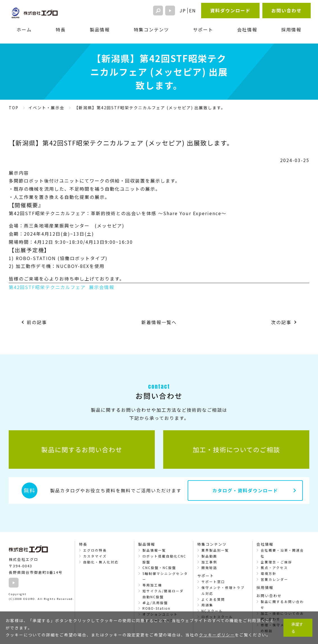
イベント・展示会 (46, 108)
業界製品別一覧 (215, 550)
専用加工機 (152, 585)
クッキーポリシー (217, 635)
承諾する (297, 628)
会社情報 (247, 29)
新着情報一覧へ (159, 322)
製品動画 (209, 556)
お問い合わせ (287, 10)
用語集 (207, 605)
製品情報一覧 (154, 550)
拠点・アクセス (274, 568)
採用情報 (291, 29)
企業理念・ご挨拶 (276, 562)
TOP (14, 108)
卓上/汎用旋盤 (155, 603)
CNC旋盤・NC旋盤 (159, 568)
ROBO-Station (156, 608)
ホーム (24, 29)
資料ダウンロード (230, 10)
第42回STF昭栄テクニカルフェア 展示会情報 (62, 287)
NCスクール (212, 611)
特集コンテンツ (151, 29)
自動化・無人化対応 (101, 562)
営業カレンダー (274, 579)
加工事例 (209, 562)
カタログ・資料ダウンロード (245, 490)
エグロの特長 (95, 550)
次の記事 (281, 322)
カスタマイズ (95, 556)
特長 (61, 29)
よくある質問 (213, 599)
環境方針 (269, 574)
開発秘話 (209, 568)
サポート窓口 (213, 582)
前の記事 (37, 322)
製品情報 (100, 29)
